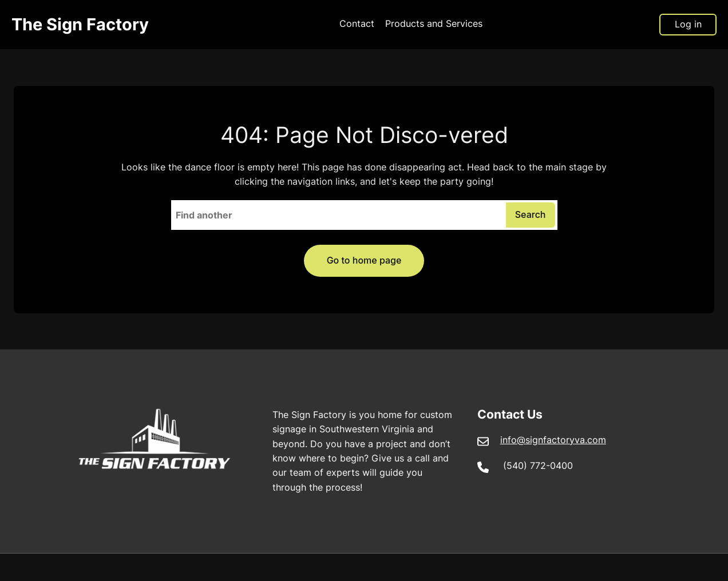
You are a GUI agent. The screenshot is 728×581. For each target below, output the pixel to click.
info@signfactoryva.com (553, 440)
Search (531, 214)
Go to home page (364, 260)
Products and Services (434, 24)
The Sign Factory (80, 24)
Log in (688, 24)
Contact (357, 24)
